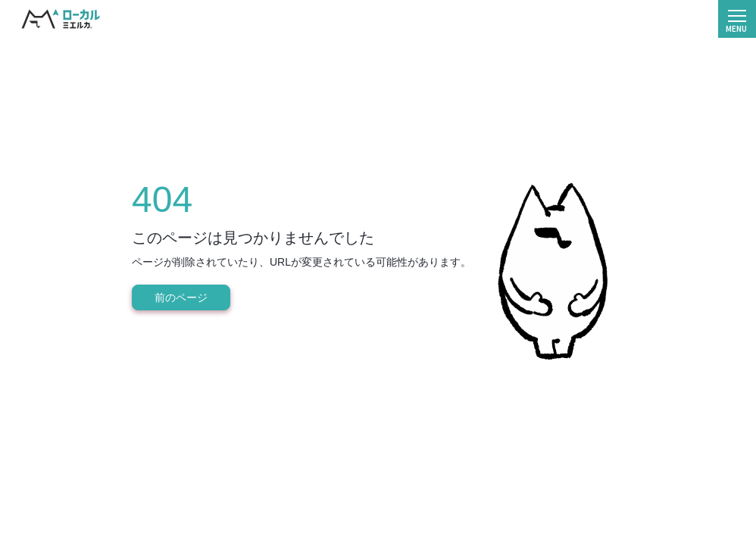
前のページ (181, 297)
